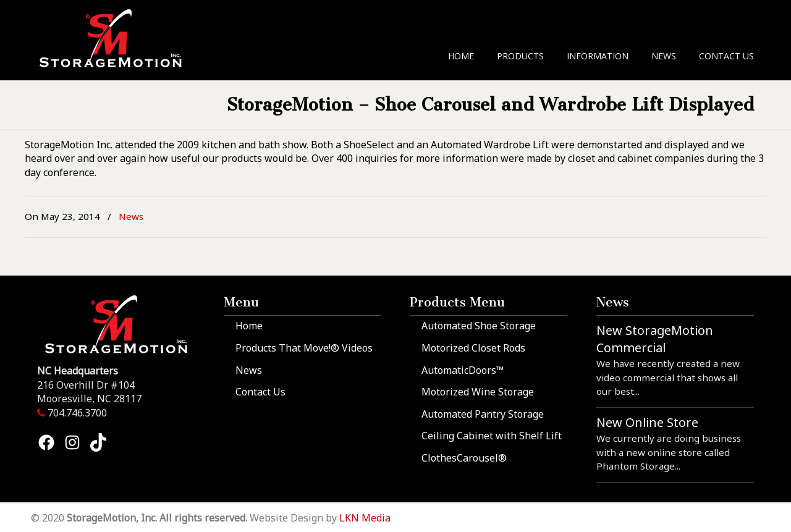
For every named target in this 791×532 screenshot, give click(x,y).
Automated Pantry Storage (483, 414)
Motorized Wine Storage (478, 392)
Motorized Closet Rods (473, 348)
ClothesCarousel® (464, 458)
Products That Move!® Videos (304, 348)
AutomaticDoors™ (463, 370)
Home (249, 326)
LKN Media (365, 518)
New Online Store (647, 422)
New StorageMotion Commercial (655, 339)
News (131, 216)
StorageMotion (118, 38)
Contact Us (260, 392)
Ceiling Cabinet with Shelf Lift (492, 436)
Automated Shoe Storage (479, 326)
